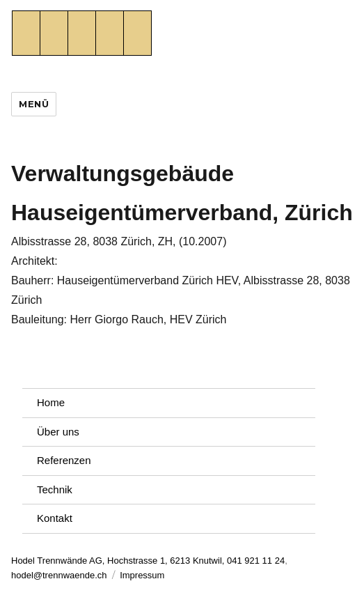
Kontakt (55, 518)
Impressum (142, 575)
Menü (34, 104)
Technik (55, 489)
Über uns (58, 432)
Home (51, 402)
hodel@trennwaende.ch (59, 575)
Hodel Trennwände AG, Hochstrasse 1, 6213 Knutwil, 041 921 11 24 (148, 561)
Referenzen (64, 460)
